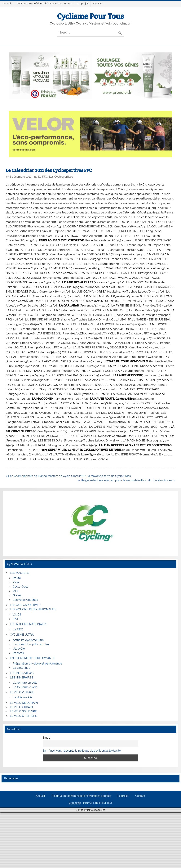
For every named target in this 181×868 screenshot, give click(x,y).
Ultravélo (19, 649)
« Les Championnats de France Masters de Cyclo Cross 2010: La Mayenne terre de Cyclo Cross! (69, 476)
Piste (16, 582)
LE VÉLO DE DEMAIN (24, 703)
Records (18, 653)
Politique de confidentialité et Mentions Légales (44, 4)
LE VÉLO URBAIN (21, 707)
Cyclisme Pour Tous (90, 16)
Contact (98, 4)
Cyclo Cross (21, 587)
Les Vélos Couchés (25, 600)
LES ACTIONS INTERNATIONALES (33, 609)
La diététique (22, 668)
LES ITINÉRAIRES (22, 678)
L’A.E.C (17, 619)
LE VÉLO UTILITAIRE (23, 716)
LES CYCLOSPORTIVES (25, 605)
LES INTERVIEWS (22, 673)
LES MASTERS (20, 573)
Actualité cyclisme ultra (28, 640)
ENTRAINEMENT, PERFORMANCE (33, 658)
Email (46, 738)
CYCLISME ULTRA (22, 635)
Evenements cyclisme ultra (31, 644)
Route (17, 578)
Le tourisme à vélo (25, 687)
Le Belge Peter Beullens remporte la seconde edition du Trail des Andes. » (126, 480)
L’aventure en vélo (25, 683)
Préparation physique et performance (38, 664)
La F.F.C (43, 177)
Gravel (17, 595)
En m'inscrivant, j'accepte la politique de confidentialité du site (82, 751)
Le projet (83, 4)
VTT (15, 591)
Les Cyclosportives (61, 177)
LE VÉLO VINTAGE (22, 692)
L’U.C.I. (17, 615)
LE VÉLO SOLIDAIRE (23, 711)
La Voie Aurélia (23, 697)
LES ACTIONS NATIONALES (29, 624)
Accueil (7, 4)
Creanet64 (75, 803)
